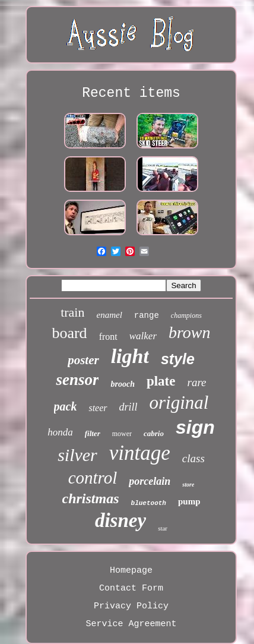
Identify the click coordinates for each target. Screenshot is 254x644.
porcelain (150, 481)
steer (98, 408)
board (69, 333)
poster (83, 360)
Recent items (131, 93)
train (72, 312)
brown (190, 332)
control (93, 478)
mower (122, 434)
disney (120, 520)
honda (60, 432)
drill (128, 407)
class (193, 458)
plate (161, 381)
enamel (109, 315)
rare (197, 382)
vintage (140, 453)
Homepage (131, 571)
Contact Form (131, 588)
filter (93, 433)
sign (195, 427)
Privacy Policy (131, 606)
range (147, 315)
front (108, 337)
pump (189, 501)
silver (77, 455)
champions (186, 315)
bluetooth (149, 503)
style (178, 359)
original (179, 402)
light (130, 356)
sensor (77, 380)
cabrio (154, 433)
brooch (122, 384)
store (188, 484)
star (163, 528)
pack (66, 406)
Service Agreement (131, 624)
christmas (91, 498)
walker (143, 336)
